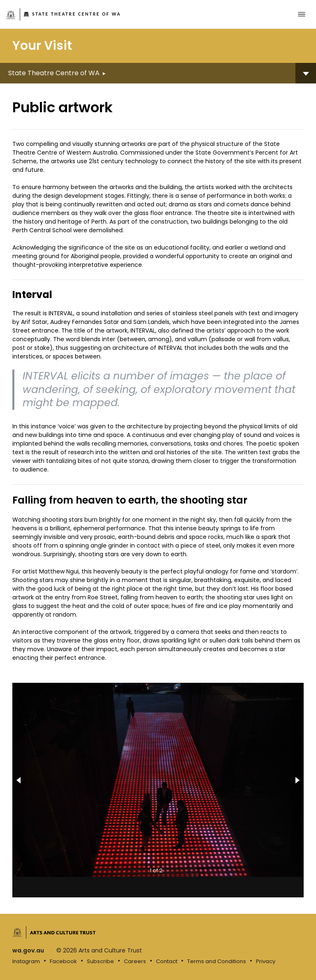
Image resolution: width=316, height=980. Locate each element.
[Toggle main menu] (302, 14)
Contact (167, 961)
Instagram (26, 961)
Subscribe (100, 961)
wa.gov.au (28, 951)
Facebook (63, 961)
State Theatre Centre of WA (77, 14)
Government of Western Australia (11, 15)
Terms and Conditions (217, 961)
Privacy (266, 961)
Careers (135, 961)
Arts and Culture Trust (63, 932)
